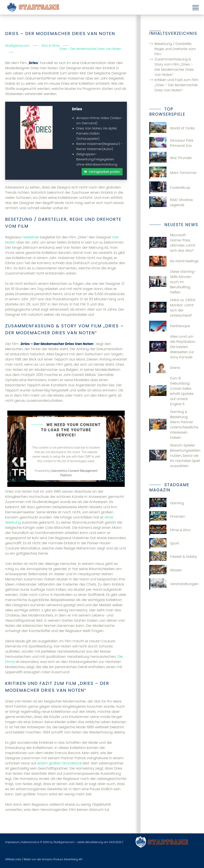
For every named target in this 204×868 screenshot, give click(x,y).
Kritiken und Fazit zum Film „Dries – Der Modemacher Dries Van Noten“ (176, 85)
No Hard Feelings (174, 261)
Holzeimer (31, 237)
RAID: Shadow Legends (171, 202)
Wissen (166, 570)
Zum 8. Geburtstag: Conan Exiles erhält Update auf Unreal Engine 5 (171, 391)
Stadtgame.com (64, 842)
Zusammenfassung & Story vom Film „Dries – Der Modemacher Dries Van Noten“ (174, 67)
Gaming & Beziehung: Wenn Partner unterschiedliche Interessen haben (174, 425)
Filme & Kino (170, 530)
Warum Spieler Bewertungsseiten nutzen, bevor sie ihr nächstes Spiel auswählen (174, 456)
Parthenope (170, 326)
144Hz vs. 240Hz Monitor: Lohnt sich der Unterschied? (172, 308)
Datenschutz (29, 842)
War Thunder (171, 158)
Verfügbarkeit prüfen (104, 172)
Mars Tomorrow (173, 173)
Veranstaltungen (174, 584)
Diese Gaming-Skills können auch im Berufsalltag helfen (173, 282)
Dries (77, 109)
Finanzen (167, 517)
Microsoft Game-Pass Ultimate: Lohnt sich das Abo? (172, 243)
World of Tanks (172, 128)
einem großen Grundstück (60, 763)
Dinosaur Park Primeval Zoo (171, 143)
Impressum (12, 842)
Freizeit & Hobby (173, 557)
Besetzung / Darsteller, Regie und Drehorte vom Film (175, 49)
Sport (164, 543)
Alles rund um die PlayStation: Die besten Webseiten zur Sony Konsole (172, 347)
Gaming (167, 503)
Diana (165, 368)
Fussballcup (170, 188)
